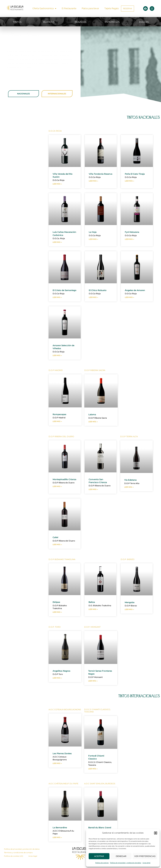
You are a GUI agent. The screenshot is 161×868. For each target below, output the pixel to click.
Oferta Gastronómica (44, 9)
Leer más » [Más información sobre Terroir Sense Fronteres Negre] (93, 689)
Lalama (93, 421)
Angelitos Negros (63, 679)
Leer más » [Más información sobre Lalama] (93, 429)
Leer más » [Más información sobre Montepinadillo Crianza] (57, 497)
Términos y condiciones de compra (18, 861)
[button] (156, 833)
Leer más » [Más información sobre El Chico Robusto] (93, 301)
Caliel (56, 545)
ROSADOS (80, 22)
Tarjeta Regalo (112, 8)
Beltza (92, 610)
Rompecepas (60, 421)
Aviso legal (146, 863)
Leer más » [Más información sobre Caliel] (57, 552)
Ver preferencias (145, 856)
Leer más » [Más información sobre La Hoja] (93, 240)
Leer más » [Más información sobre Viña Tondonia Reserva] (93, 184)
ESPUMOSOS (112, 22)
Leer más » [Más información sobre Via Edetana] (129, 495)
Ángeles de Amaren (137, 294)
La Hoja (93, 232)
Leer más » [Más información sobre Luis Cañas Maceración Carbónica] (57, 246)
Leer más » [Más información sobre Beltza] (93, 617)
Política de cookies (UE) (14, 865)
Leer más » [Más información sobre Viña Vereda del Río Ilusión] (57, 184)
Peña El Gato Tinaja (136, 174)
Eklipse (57, 610)
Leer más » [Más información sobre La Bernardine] (57, 846)
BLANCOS (49, 22)
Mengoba (130, 610)
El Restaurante (69, 8)
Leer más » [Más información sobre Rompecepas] (57, 429)
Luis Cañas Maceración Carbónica (59, 235)
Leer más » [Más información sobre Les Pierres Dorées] (57, 772)
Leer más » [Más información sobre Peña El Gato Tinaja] (129, 181)
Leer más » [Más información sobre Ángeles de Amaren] (129, 301)
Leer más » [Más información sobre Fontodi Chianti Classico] (93, 777)
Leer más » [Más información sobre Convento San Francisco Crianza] (93, 497)
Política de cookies (102, 863)
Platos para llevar (90, 8)
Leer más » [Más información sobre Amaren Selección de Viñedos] (57, 363)
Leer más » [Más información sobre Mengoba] (129, 617)
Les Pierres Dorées (64, 762)
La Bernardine (61, 836)
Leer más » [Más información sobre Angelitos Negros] (57, 686)
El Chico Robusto (99, 294)
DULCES (144, 22)
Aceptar (99, 856)
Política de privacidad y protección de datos (126, 863)
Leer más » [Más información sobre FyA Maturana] (129, 240)
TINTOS (17, 22)
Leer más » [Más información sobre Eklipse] (57, 620)
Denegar (121, 856)
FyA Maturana (133, 232)
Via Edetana (131, 487)
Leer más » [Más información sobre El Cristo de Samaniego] (57, 304)
